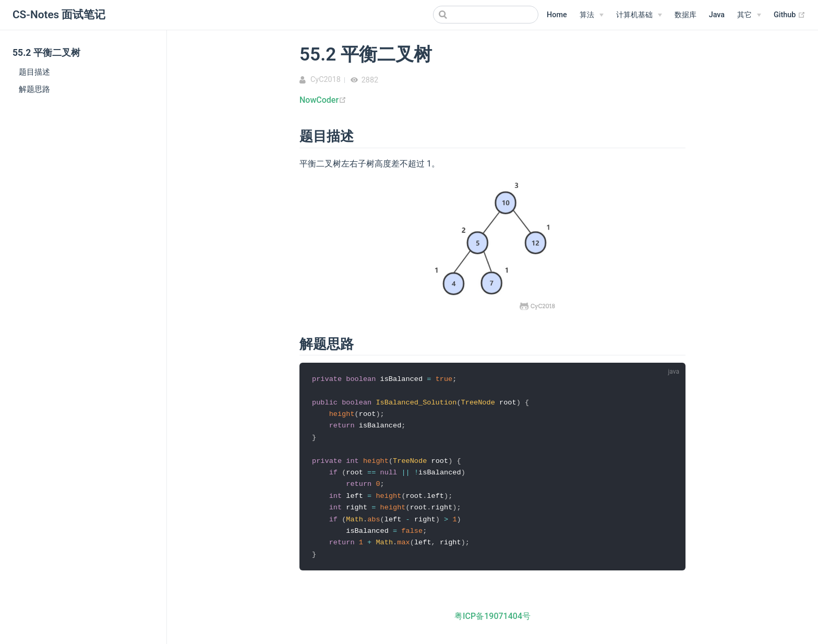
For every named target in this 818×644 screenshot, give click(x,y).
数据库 (685, 15)
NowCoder (323, 100)
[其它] (749, 15)
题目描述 (34, 72)
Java (717, 15)
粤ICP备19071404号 (492, 621)
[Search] (486, 15)
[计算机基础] (639, 15)
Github (790, 15)
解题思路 (34, 89)
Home (557, 15)
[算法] (592, 15)
